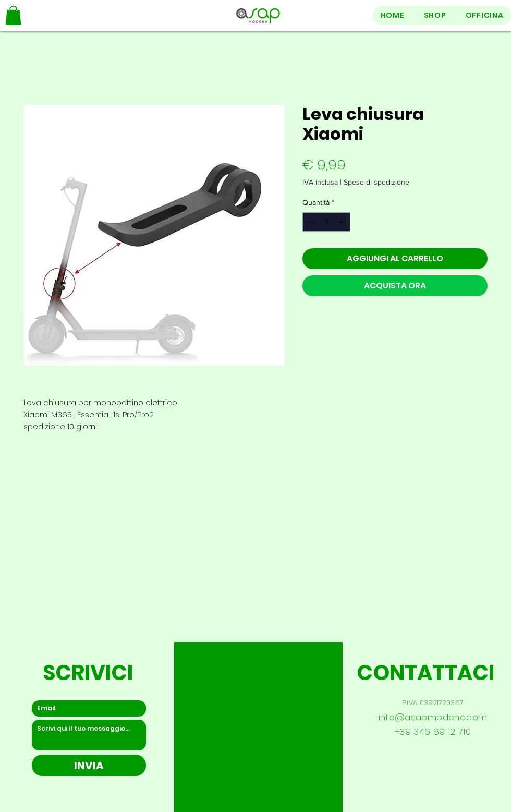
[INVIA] (89, 765)
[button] (13, 15)
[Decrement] (311, 222)
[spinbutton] (326, 222)
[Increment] (342, 222)
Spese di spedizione (376, 182)
